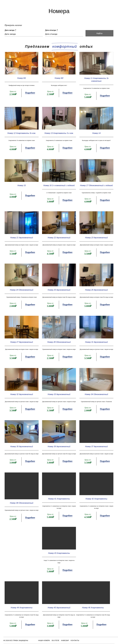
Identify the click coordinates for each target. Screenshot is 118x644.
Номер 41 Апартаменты (59, 495)
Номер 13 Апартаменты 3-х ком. (59, 139)
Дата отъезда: (53, 30)
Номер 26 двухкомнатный (96, 291)
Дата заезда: (18, 30)
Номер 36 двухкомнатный (59, 444)
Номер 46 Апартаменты (92, 601)
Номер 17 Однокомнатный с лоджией (95, 190)
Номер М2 (59, 85)
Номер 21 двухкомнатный (23, 240)
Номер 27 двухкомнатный (23, 342)
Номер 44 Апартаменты (22, 601)
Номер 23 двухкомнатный (96, 240)
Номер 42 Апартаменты (95, 495)
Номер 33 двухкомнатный (59, 393)
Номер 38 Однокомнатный (23, 499)
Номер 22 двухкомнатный (59, 240)
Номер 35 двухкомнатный (23, 444)
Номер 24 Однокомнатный (23, 291)
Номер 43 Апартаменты (59, 548)
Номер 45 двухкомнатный (59, 601)
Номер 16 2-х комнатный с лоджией (59, 190)
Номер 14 (96, 139)
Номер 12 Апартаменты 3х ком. (23, 139)
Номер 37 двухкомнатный (96, 444)
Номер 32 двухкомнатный (23, 393)
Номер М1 (23, 85)
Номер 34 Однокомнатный (95, 393)
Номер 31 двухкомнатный (96, 342)
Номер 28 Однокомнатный (59, 342)
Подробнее (31, 99)
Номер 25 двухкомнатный (59, 291)
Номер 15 (23, 190)
